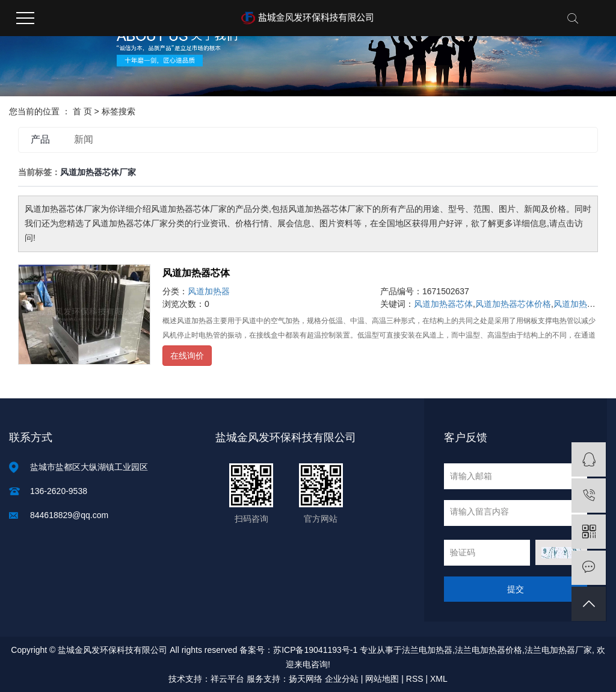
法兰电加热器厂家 (558, 650)
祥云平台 (227, 679)
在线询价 (187, 356)
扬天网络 (306, 679)
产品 (40, 139)
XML (439, 679)
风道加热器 (209, 291)
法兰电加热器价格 (488, 650)
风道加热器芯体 (196, 273)
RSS (415, 679)
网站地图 (382, 679)
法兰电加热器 (427, 650)
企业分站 (342, 679)
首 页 (82, 111)
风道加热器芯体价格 (513, 304)
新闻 (84, 139)
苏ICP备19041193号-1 (315, 650)
